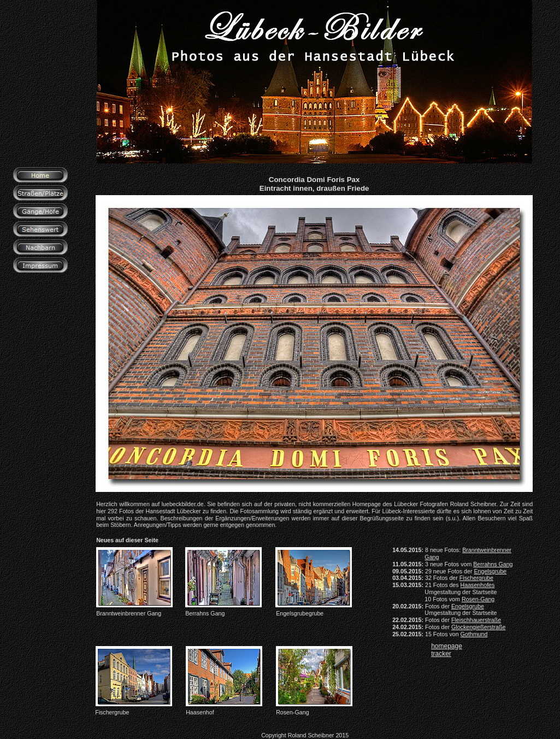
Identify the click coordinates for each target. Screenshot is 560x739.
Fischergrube (476, 578)
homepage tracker (447, 650)
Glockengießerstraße (479, 627)
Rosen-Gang (478, 599)
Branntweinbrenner (487, 550)
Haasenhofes (478, 585)
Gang (432, 557)
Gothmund (474, 634)
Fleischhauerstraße (476, 620)
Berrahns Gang (493, 564)
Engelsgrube (490, 571)
